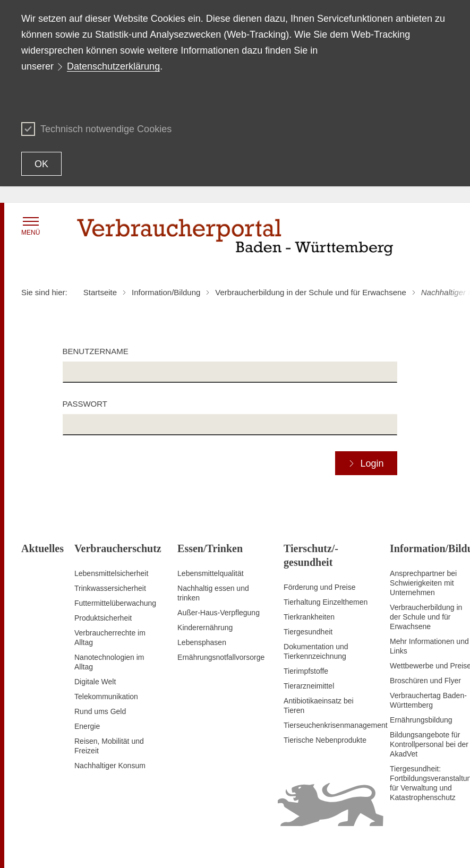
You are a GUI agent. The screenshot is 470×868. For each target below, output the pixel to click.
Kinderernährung (205, 628)
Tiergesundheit (308, 632)
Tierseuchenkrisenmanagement (336, 725)
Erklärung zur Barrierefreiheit (313, 847)
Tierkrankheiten (309, 617)
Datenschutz (386, 847)
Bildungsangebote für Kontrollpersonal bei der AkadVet (429, 744)
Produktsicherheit (103, 618)
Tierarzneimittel (309, 686)
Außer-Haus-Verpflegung (219, 613)
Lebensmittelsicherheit (111, 573)
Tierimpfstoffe (306, 671)
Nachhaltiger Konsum (110, 766)
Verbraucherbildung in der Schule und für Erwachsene (426, 617)
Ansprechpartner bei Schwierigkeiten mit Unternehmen (423, 583)
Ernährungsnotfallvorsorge (221, 657)
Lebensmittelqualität (211, 573)
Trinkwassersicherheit (110, 588)
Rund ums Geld (100, 711)
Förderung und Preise (319, 587)
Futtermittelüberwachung (115, 603)
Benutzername (96, 351)
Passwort (85, 404)
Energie (87, 726)
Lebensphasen (202, 642)
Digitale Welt (95, 682)
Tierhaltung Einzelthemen (326, 602)
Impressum (430, 847)
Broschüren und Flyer (425, 681)
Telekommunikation (106, 697)
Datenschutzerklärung (113, 66)
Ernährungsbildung (421, 720)
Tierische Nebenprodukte (325, 740)
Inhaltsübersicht (234, 847)
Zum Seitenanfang (52, 847)
